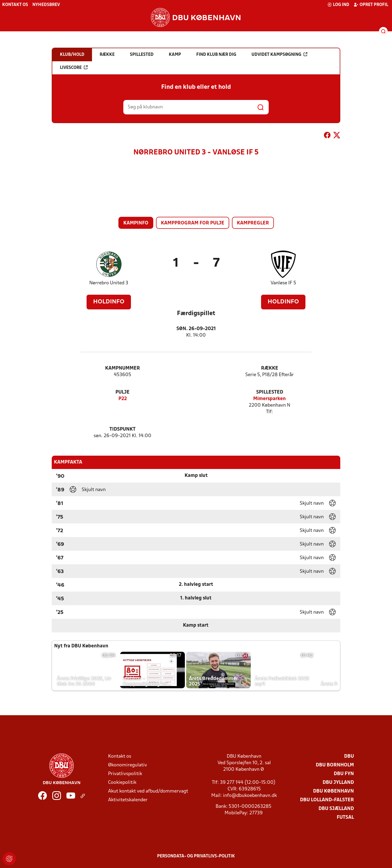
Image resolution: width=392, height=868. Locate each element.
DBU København (333, 791)
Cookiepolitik (122, 783)
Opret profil (371, 5)
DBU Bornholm (335, 765)
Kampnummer (122, 368)
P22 (123, 399)
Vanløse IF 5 (283, 283)
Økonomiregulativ (128, 765)
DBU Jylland (338, 783)
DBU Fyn (344, 774)
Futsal (345, 817)
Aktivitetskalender (128, 800)
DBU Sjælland (336, 809)
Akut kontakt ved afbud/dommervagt (148, 791)
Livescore (74, 68)
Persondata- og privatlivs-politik (196, 856)
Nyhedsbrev (46, 5)
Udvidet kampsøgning (279, 54)
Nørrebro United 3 (109, 283)
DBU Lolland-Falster (327, 800)
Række (270, 368)
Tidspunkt (122, 429)
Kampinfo (136, 223)
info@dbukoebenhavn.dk (250, 796)
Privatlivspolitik (125, 774)
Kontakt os (15, 5)
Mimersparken (269, 399)
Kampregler (253, 223)
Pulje (122, 392)
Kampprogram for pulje (193, 223)
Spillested (270, 392)
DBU (349, 756)
